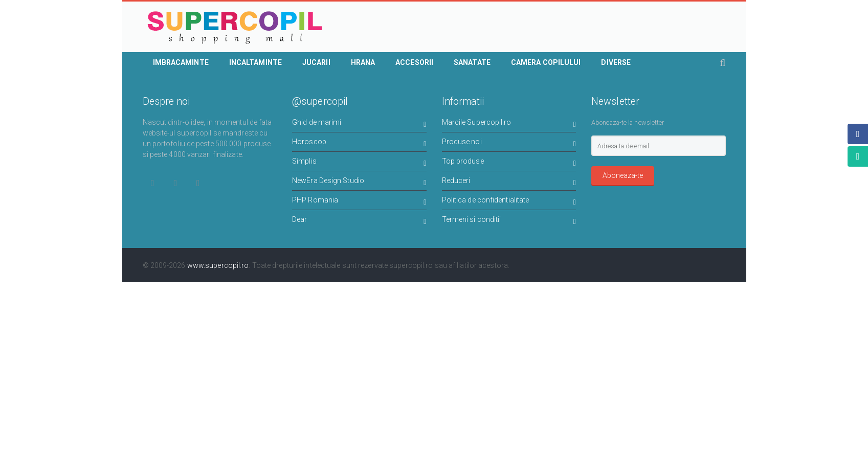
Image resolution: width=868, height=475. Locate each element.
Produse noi (509, 143)
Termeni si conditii (509, 221)
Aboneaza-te (623, 175)
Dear (359, 221)
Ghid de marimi (359, 124)
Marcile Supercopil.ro (509, 124)
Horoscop (359, 143)
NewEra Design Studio (359, 182)
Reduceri (509, 182)
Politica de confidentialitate (509, 202)
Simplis (359, 163)
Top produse (509, 163)
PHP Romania (359, 202)
